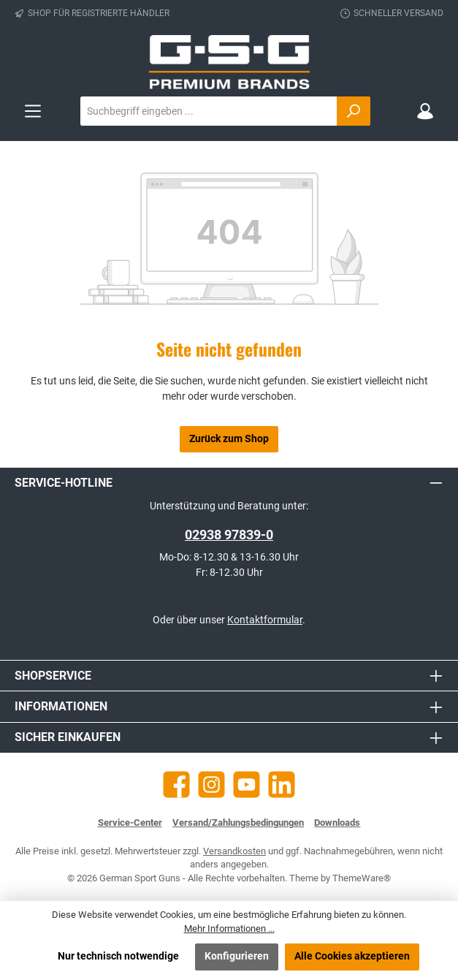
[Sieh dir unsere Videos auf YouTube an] (247, 785)
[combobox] (209, 111)
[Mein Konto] (425, 111)
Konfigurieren (237, 956)
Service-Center (130, 823)
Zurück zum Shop (229, 439)
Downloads (337, 823)
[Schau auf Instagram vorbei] (211, 785)
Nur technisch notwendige (118, 956)
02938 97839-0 (229, 535)
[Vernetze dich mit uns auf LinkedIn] (282, 785)
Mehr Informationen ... (229, 928)
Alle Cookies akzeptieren (352, 956)
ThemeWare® (362, 878)
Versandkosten (234, 851)
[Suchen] (354, 111)
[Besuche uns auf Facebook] (176, 785)
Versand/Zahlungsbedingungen (238, 823)
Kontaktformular (265, 620)
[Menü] (33, 111)
